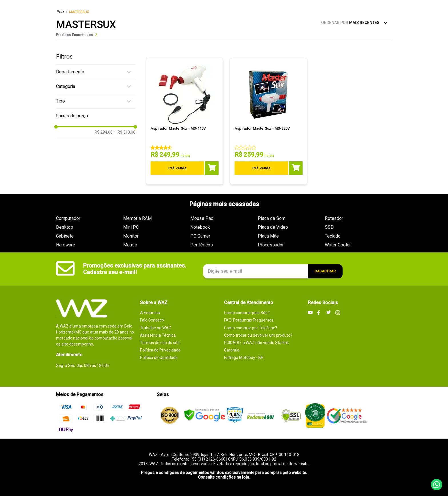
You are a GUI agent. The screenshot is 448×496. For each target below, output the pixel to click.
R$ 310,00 (125, 132)
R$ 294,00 (104, 132)
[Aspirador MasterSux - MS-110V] (185, 122)
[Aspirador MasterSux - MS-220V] (269, 122)
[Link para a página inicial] (61, 12)
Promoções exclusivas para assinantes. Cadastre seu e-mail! (135, 269)
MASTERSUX (79, 12)
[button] (96, 72)
